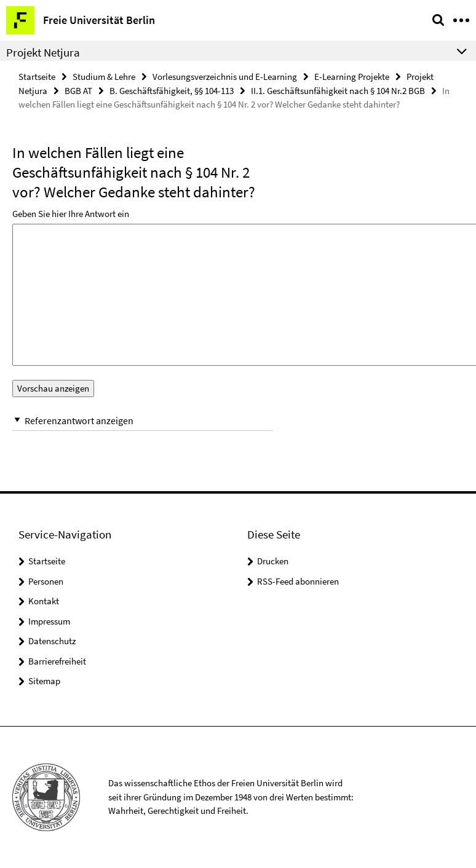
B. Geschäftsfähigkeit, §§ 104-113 (172, 91)
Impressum (49, 621)
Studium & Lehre (104, 77)
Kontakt (44, 601)
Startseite (37, 77)
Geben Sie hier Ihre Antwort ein (71, 214)
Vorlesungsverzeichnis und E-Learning (225, 77)
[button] (143, 421)
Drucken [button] (273, 561)
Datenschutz (52, 641)
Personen (46, 581)
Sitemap (44, 681)
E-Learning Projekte (352, 77)
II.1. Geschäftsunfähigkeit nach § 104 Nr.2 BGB (338, 91)
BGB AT (78, 91)
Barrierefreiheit (57, 661)
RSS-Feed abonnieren (298, 581)
